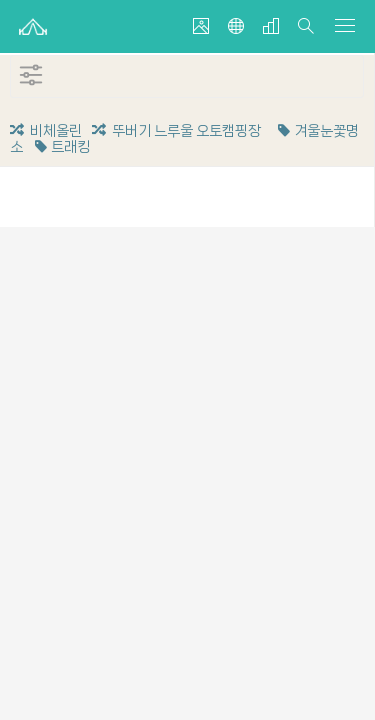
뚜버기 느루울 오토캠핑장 (176, 131)
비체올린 (46, 131)
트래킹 (60, 147)
